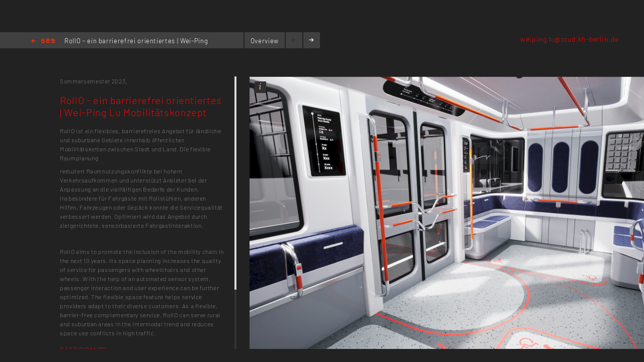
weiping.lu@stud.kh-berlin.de (570, 39)
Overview (265, 41)
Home (43, 41)
